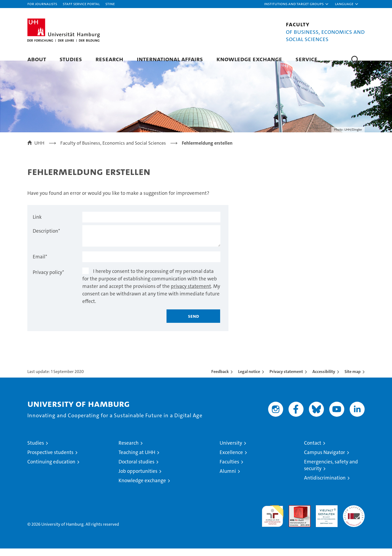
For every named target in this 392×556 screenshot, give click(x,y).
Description (46, 238)
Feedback (220, 379)
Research (109, 59)
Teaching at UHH (137, 460)
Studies (71, 59)
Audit (294, 516)
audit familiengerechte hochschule (273, 521)
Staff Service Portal (81, 4)
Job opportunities (138, 479)
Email (40, 264)
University (231, 450)
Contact (313, 450)
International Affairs (170, 59)
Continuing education (51, 469)
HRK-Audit (325, 516)
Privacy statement (286, 379)
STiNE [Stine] (110, 4)
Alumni (228, 479)
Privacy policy (48, 280)
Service (306, 59)
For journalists (42, 4)
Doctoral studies (136, 469)
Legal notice (249, 379)
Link (37, 224)
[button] (297, 4)
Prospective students (50, 460)
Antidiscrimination (325, 485)
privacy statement (191, 294)
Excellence (231, 460)
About (37, 59)
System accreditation (354, 518)
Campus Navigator (325, 460)
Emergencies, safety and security (331, 473)
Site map (353, 379)
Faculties (229, 469)
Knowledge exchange (249, 59)
